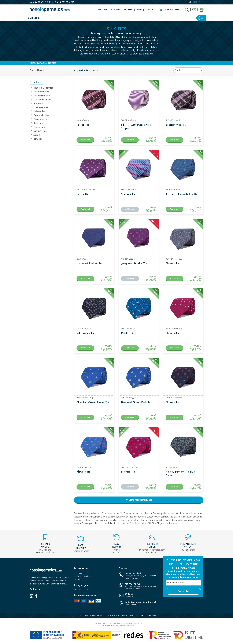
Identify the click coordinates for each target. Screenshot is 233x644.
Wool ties (38, 104)
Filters (37, 70)
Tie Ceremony (41, 107)
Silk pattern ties (42, 96)
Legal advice (114, 615)
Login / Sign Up (170, 10)
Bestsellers (173, 18)
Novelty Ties (40, 131)
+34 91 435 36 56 (41, 2)
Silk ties (47, 18)
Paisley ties (39, 111)
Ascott (37, 135)
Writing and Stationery (123, 18)
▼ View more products (139, 500)
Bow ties (38, 139)
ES (190, 2)
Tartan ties (39, 127)
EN (194, 2)
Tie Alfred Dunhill (42, 100)
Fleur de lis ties (41, 115)
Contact (151, 10)
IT (203, 2)
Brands (102, 18)
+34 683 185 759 (64, 2)
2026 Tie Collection (43, 88)
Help (139, 10)
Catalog (41, 63)
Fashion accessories (66, 18)
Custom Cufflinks (122, 10)
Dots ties (38, 123)
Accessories (88, 18)
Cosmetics (146, 18)
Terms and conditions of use (132, 615)
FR (199, 2)
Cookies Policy (151, 615)
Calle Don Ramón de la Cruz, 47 (139, 604)
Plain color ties (41, 119)
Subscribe (183, 591)
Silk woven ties (41, 92)
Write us (139, 595)
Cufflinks (34, 18)
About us (102, 10)
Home (32, 63)
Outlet (159, 18)
